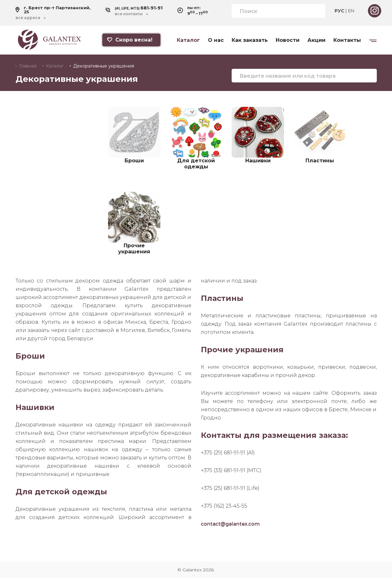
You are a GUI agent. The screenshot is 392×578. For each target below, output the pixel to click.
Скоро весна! (130, 40)
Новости (288, 40)
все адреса (28, 18)
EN (351, 11)
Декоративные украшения (104, 66)
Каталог (188, 40)
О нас (216, 40)
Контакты (347, 40)
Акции (316, 40)
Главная (28, 66)
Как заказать (250, 40)
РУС (339, 11)
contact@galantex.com (230, 524)
